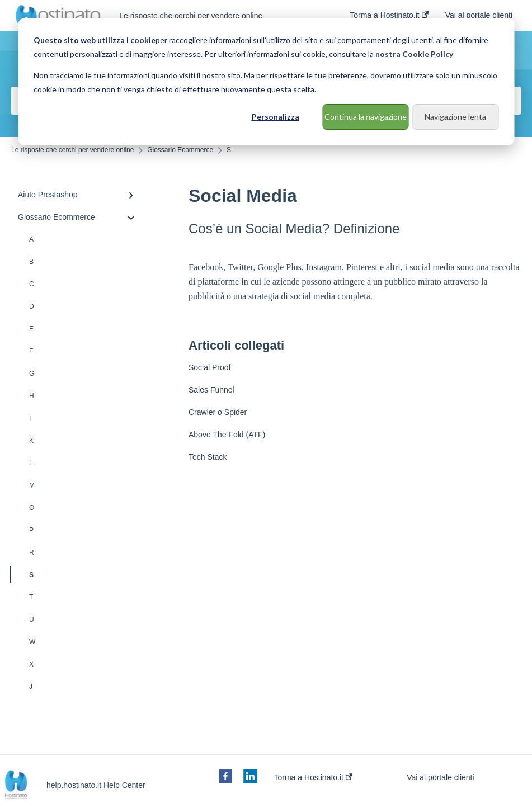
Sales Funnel (211, 390)
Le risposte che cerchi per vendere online (191, 16)
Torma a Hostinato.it (313, 777)
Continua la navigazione (366, 117)
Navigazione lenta (455, 117)
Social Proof (209, 367)
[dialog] (266, 82)
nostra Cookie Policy (414, 54)
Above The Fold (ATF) (227, 435)
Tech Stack (208, 457)
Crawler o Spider (218, 412)
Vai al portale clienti (440, 777)
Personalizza (276, 117)
